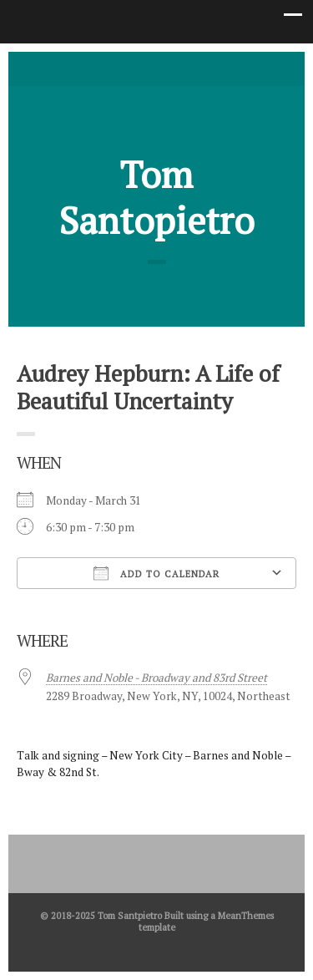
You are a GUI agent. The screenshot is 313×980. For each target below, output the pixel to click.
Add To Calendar (156, 573)
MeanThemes (246, 915)
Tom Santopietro (156, 197)
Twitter (132, 68)
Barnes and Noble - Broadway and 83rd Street (156, 678)
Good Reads (182, 68)
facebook (157, 68)
